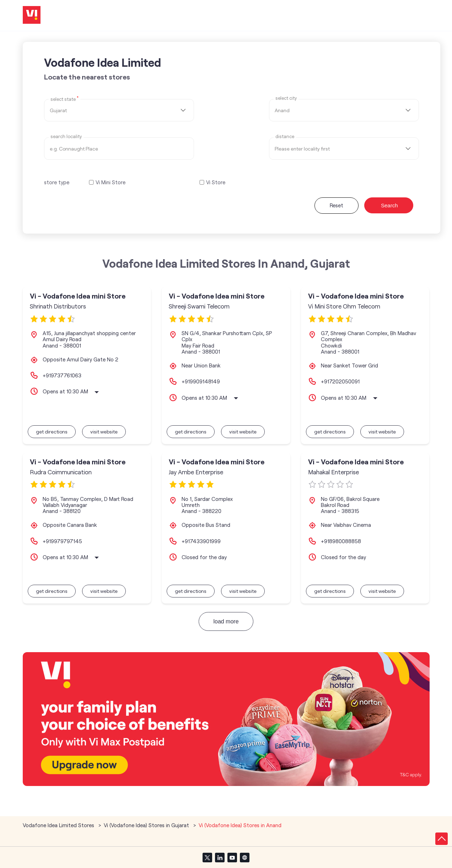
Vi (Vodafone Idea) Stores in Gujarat (146, 825)
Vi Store (216, 182)
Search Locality (66, 137)
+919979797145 (62, 541)
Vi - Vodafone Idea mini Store (78, 296)
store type (57, 182)
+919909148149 (201, 381)
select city (286, 98)
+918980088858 (341, 541)
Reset (337, 205)
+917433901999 (201, 541)
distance (285, 137)
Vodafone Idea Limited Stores (59, 825)
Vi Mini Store (111, 182)
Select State (64, 99)
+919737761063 (62, 375)
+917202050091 (340, 381)
